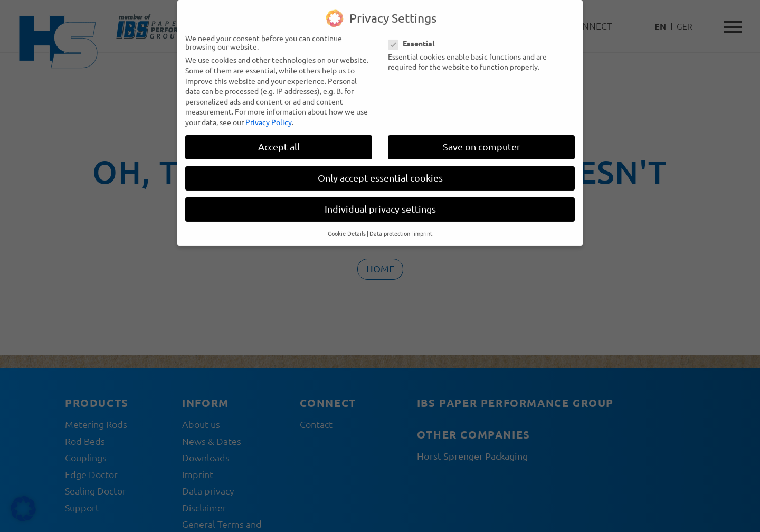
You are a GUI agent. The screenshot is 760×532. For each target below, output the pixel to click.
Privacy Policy (269, 114)
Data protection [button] (390, 225)
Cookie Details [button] (347, 225)
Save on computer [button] (482, 139)
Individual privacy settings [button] (380, 201)
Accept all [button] (279, 139)
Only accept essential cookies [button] (380, 170)
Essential (415, 35)
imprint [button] (423, 225)
